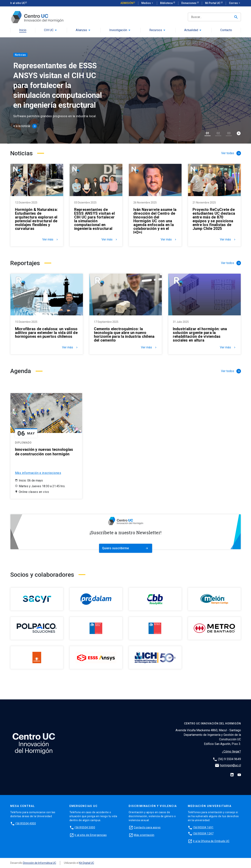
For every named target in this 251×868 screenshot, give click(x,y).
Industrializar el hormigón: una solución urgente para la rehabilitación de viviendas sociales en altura (200, 335)
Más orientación (144, 835)
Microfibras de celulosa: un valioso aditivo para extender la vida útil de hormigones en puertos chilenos (46, 333)
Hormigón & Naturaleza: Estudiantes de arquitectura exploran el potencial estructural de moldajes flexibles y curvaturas (36, 219)
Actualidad (191, 30)
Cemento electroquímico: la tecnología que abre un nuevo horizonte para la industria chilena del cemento (124, 335)
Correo (235, 3)
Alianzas (81, 30)
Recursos (156, 30)
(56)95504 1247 (203, 833)
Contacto (226, 30)
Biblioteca (167, 3)
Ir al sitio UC (18, 3)
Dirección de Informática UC (40, 863)
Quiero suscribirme (126, 548)
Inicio (23, 30)
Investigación (118, 30)
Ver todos (231, 263)
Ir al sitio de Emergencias (91, 835)
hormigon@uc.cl (231, 765)
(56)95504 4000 (26, 823)
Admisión (127, 3)
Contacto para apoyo (147, 827)
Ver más (50, 240)
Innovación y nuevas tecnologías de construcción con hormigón (44, 452)
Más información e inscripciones (38, 473)
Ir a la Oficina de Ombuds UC (211, 841)
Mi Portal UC (213, 3)
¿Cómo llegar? (231, 751)
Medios (148, 3)
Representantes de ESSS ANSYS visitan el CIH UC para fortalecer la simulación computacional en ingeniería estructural (94, 219)
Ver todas (231, 153)
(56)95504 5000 (85, 827)
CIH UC (49, 30)
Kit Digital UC (87, 863)
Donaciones (189, 3)
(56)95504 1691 (203, 827)
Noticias (20, 55)
